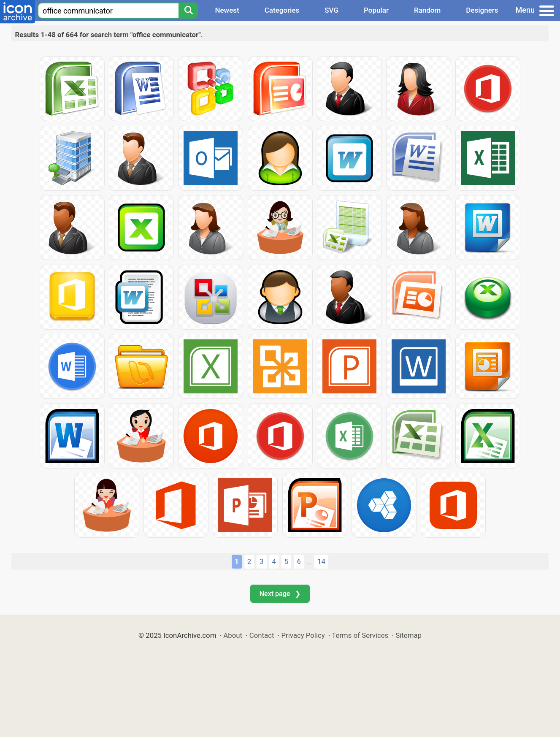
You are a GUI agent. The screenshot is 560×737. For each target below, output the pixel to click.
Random (427, 10)
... (309, 562)
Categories (282, 10)
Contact (262, 635)
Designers (482, 10)
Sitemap (409, 635)
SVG (331, 10)
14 (321, 561)
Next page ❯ (280, 594)
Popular (376, 10)
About (233, 635)
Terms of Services (360, 635)
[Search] (188, 11)
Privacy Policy (303, 635)
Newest (227, 10)
